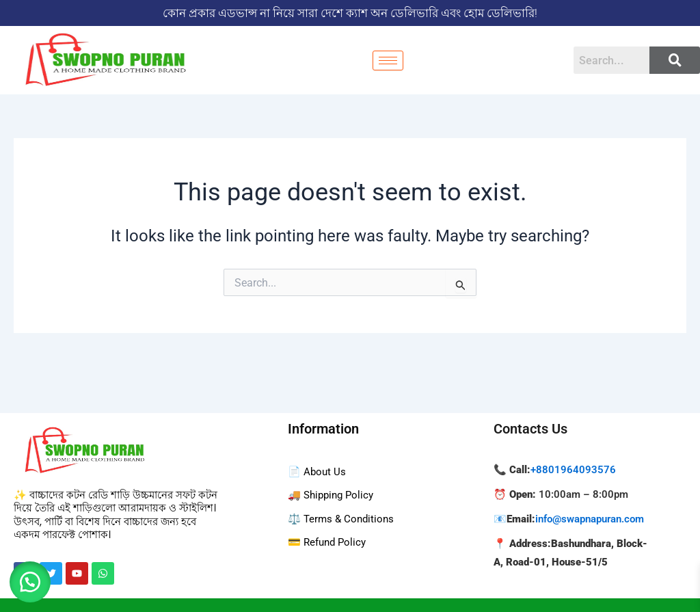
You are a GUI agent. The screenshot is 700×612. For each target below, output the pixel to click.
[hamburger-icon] (388, 61)
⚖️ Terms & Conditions (343, 519)
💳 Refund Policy (329, 542)
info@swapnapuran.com (590, 519)
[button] (34, 578)
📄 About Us (318, 471)
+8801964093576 (573, 470)
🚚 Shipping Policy (334, 495)
